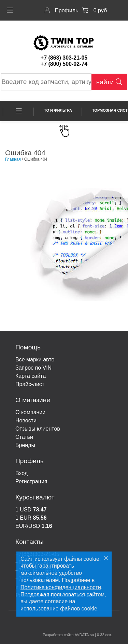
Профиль (62, 10)
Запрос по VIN (33, 368)
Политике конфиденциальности (61, 587)
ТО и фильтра (58, 110)
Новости (26, 420)
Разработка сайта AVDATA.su (68, 635)
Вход (22, 473)
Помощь (28, 347)
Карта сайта (31, 376)
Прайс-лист (30, 384)
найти (109, 82)
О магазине (33, 400)
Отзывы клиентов (38, 429)
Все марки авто (35, 360)
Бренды (25, 445)
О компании (30, 412)
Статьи (24, 437)
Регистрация (31, 481)
